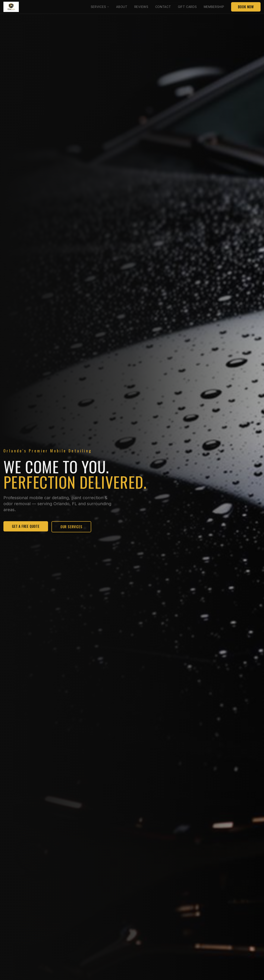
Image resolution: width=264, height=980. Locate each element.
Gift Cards (187, 7)
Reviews (141, 7)
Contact (163, 7)
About (122, 7)
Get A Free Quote (26, 526)
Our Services (71, 527)
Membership (214, 7)
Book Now (246, 7)
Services (100, 7)
